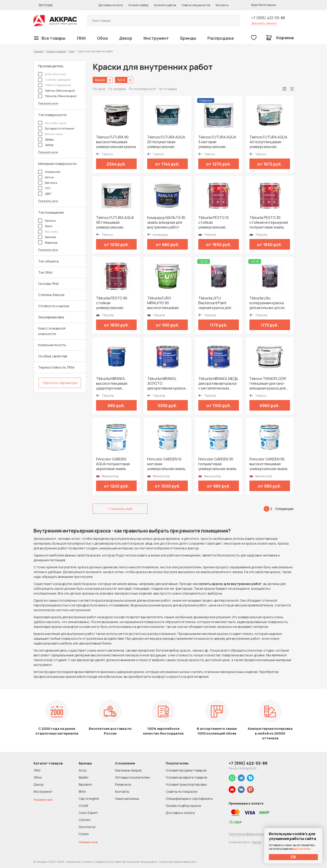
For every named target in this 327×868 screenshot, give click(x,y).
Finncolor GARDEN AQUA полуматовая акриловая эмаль (113, 464)
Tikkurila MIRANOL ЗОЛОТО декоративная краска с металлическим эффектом (166, 383)
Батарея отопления (56, 128)
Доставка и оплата (111, 5)
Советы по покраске (182, 791)
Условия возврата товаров (186, 777)
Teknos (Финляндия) (57, 91)
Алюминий (49, 172)
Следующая (284, 509)
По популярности (142, 89)
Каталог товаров (56, 51)
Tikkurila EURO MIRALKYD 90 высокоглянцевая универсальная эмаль (166, 303)
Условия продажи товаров (186, 770)
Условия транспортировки (186, 784)
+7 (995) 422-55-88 (268, 18)
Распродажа (221, 38)
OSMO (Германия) (55, 85)
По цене (99, 89)
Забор (46, 145)
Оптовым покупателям (132, 777)
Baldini (84, 777)
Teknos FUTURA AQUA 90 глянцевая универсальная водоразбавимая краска (115, 222)
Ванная (47, 237)
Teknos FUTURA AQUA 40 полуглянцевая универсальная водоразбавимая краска (268, 142)
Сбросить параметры (60, 383)
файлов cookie (302, 849)
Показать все (48, 103)
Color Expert (88, 813)
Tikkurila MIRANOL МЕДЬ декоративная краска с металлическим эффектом (218, 383)
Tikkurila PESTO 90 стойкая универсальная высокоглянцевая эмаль (112, 303)
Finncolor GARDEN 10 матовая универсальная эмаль (166, 464)
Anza (82, 770)
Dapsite (256, 842)
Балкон (47, 221)
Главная (38, 51)
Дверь (46, 139)
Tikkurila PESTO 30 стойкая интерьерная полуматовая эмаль (269, 222)
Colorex (85, 820)
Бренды (188, 38)
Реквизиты (123, 784)
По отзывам (168, 89)
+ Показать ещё (120, 509)
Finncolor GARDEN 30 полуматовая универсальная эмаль (217, 464)
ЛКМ (81, 38)
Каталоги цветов (165, 5)
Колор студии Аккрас (55, 21)
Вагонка (48, 183)
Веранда (48, 242)
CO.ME (84, 806)
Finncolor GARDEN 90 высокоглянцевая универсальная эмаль (269, 464)
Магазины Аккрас (128, 770)
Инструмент (156, 38)
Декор (126, 38)
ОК (293, 857)
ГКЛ (44, 188)
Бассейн (48, 231)
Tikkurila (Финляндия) (58, 96)
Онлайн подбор (138, 5)
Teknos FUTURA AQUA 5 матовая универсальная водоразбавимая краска (217, 142)
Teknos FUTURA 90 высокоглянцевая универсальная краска (116, 142)
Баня (45, 226)
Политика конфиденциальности (250, 834)
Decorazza (87, 827)
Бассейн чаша (52, 123)
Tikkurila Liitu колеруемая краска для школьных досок (267, 303)
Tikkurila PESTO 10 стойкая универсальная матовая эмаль (213, 222)
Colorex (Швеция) (55, 80)
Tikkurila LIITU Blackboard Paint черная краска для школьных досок (215, 303)
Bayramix (85, 784)
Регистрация (267, 5)
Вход (254, 5)
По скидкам (117, 89)
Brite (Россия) (52, 74)
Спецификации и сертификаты (189, 799)
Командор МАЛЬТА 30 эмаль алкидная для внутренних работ (166, 222)
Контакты (222, 5)
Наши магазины (127, 799)
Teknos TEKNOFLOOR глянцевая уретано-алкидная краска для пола (268, 383)
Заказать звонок (264, 23)
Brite (82, 791)
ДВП (45, 194)
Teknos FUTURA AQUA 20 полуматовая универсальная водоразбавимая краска (166, 142)
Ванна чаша (50, 134)
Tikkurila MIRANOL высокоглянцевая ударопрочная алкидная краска (112, 383)
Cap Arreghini (89, 799)
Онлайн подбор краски (183, 806)
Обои (102, 38)
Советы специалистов (196, 5)
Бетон (46, 177)
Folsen (84, 834)
